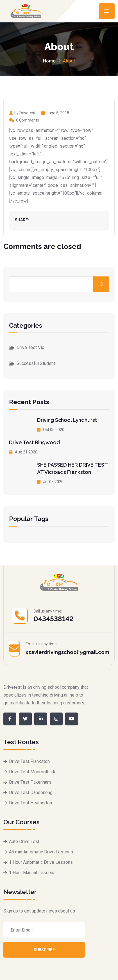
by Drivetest (22, 113)
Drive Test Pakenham (30, 782)
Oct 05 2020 (51, 430)
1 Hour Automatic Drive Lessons (41, 862)
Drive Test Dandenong (31, 792)
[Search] (101, 284)
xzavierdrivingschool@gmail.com (67, 652)
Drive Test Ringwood (34, 442)
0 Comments (24, 120)
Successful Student (36, 363)
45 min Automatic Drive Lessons (41, 852)
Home (49, 61)
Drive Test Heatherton (30, 803)
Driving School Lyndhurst (67, 420)
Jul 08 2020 (50, 482)
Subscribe (44, 950)
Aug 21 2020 (23, 452)
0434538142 (54, 619)
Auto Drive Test (24, 842)
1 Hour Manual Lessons (32, 873)
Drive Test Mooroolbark (32, 772)
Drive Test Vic (30, 347)
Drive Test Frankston (29, 761)
